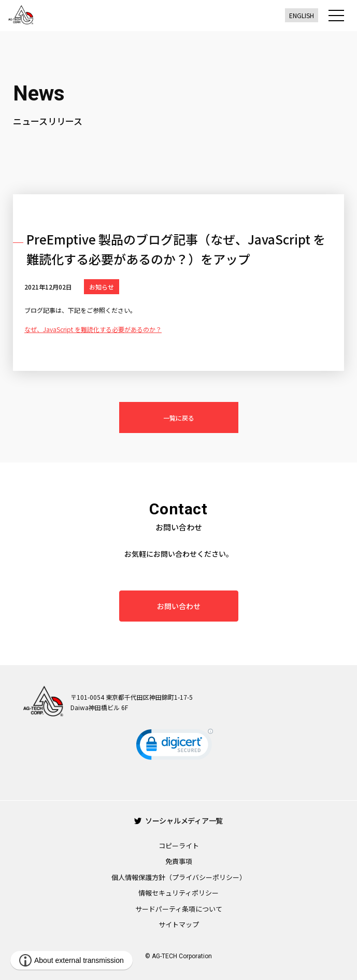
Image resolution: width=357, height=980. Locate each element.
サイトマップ (179, 924)
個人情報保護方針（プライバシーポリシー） (179, 877)
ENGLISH (302, 15)
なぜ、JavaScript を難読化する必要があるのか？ (93, 329)
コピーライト (179, 846)
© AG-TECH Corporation (178, 956)
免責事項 (179, 861)
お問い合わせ (179, 606)
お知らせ (102, 287)
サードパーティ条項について (179, 909)
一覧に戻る (179, 418)
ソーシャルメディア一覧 (178, 820)
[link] (175, 747)
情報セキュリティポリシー (178, 893)
